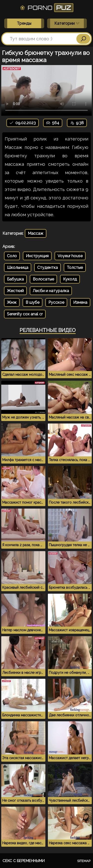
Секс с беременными (24, 861)
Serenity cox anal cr (25, 314)
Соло (12, 256)
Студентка (47, 268)
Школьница (18, 268)
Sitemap (84, 861)
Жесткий (15, 291)
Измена (80, 302)
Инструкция (37, 256)
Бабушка (15, 279)
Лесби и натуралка (51, 291)
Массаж (36, 233)
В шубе (32, 302)
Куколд (70, 279)
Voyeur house (70, 256)
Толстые (75, 268)
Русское (56, 302)
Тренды (24, 23)
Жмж (12, 302)
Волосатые (43, 279)
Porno (46, 8)
